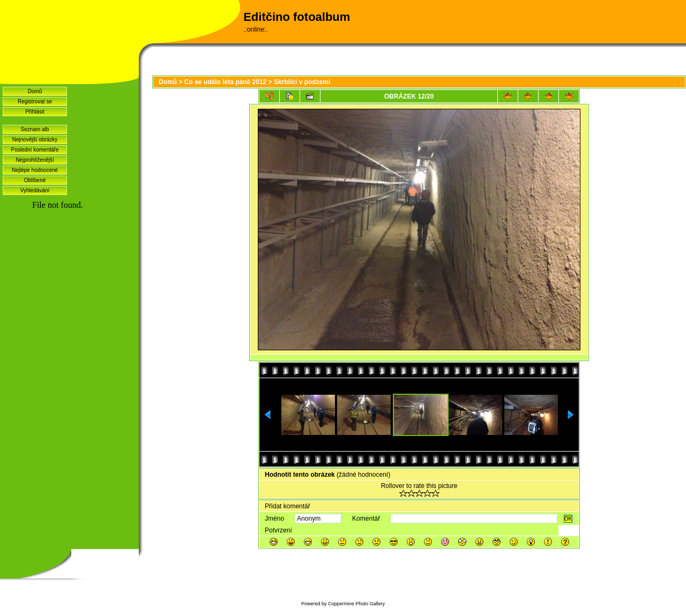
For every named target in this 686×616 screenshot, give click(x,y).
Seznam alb (35, 129)
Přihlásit (35, 112)
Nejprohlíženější (35, 160)
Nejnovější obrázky (35, 140)
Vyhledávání (35, 190)
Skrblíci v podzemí (302, 82)
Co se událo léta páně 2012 (225, 82)
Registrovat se (35, 102)
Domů (35, 91)
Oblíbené (35, 180)
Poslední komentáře (35, 150)
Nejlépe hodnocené (35, 170)
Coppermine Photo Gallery (356, 604)
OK (568, 519)
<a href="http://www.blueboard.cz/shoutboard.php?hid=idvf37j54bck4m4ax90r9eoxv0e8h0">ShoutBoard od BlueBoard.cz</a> (69, 343)
